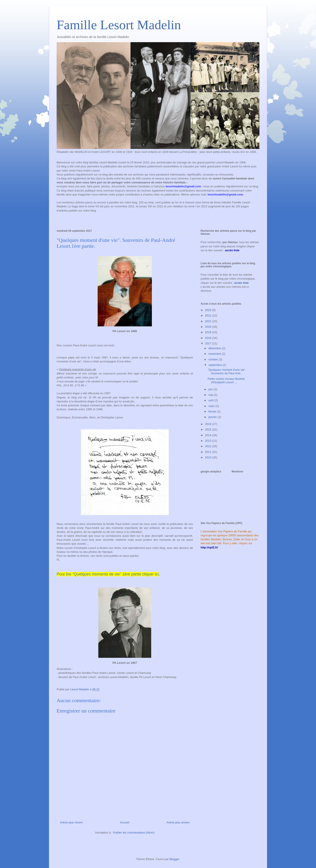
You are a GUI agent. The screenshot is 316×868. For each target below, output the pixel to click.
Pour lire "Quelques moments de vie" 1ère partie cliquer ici (108, 574)
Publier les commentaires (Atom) (134, 833)
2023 (209, 310)
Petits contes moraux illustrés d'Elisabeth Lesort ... (226, 381)
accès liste (241, 283)
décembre (215, 348)
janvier (213, 417)
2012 (209, 446)
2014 (209, 435)
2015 (209, 429)
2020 (209, 327)
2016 (209, 424)
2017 (209, 343)
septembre (216, 365)
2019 (209, 332)
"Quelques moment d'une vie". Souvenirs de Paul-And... (227, 372)
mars (212, 406)
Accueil (124, 822)
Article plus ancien (178, 822)
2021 (209, 321)
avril (211, 400)
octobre (214, 359)
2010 (209, 457)
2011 (209, 452)
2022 (209, 316)
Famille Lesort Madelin (119, 25)
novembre (215, 354)
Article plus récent (71, 822)
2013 (209, 441)
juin (211, 389)
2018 (209, 338)
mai (211, 395)
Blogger (174, 859)
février (213, 411)
